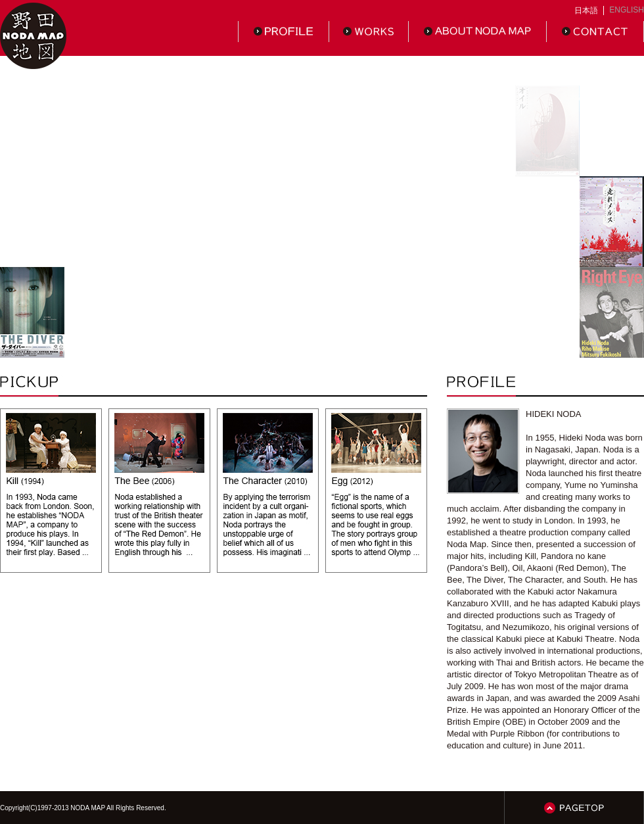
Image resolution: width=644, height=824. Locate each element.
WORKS (369, 32)
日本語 (586, 11)
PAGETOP (574, 808)
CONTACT (595, 32)
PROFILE (284, 32)
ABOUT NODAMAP (478, 32)
